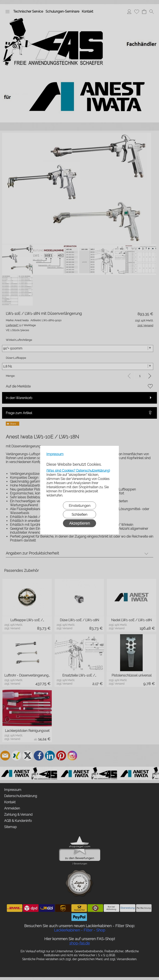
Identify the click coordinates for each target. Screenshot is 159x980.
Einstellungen (80, 505)
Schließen (79, 514)
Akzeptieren (79, 523)
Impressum (55, 454)
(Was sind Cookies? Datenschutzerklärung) (78, 470)
